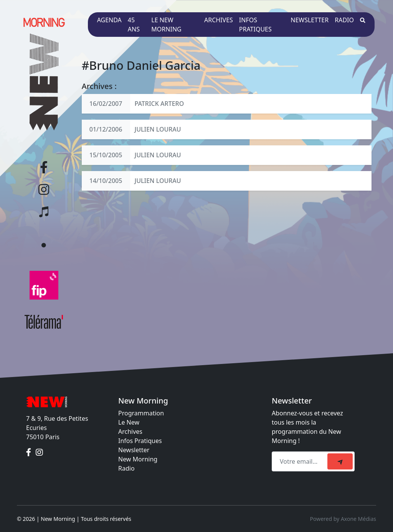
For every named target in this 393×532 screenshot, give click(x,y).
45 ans (134, 25)
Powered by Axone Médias (343, 519)
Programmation (141, 413)
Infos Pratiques (140, 441)
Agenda (109, 20)
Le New (129, 422)
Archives (219, 20)
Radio (344, 20)
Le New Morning (166, 25)
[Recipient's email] (301, 461)
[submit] (340, 461)
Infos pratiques (255, 25)
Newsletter (310, 20)
